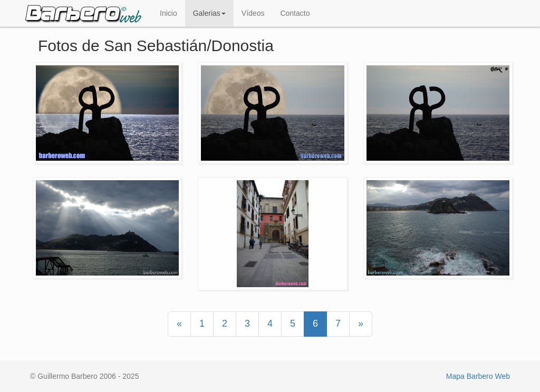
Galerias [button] (209, 13)
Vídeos (253, 13)
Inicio (168, 13)
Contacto (295, 13)
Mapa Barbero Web (478, 376)
